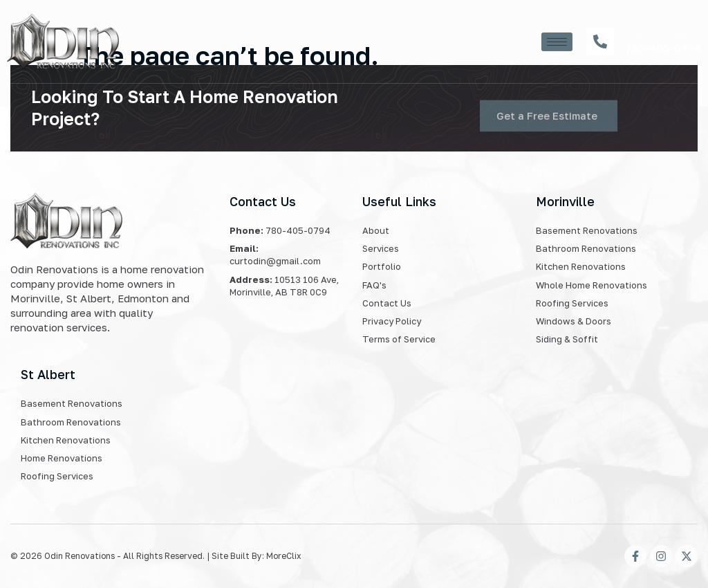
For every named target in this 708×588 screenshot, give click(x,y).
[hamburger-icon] (557, 42)
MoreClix (284, 556)
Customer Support (662, 34)
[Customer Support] (600, 42)
